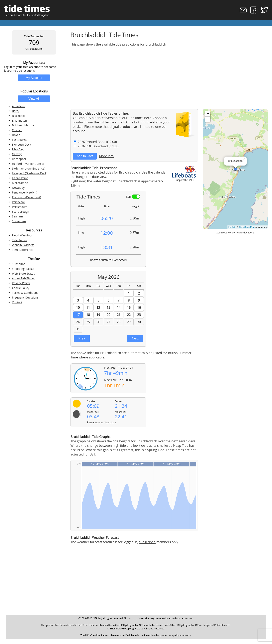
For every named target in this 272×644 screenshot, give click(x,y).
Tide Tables (20, 240)
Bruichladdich (235, 161)
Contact (17, 302)
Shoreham (19, 221)
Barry (16, 111)
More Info (106, 156)
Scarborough (21, 212)
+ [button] (208, 114)
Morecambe (20, 183)
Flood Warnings (22, 235)
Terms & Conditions (25, 293)
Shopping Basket (23, 269)
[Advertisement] (169, 78)
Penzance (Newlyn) (25, 192)
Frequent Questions (25, 297)
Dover (16, 135)
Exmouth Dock (21, 144)
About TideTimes (23, 278)
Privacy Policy (21, 283)
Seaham (17, 216)
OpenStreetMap (247, 227)
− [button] (208, 119)
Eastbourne (20, 140)
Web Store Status (23, 273)
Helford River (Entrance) (28, 164)
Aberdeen (19, 106)
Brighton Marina (23, 125)
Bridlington (19, 121)
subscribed (147, 542)
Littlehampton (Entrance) (29, 168)
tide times (27, 8)
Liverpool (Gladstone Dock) (30, 173)
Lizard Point (20, 178)
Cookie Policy (21, 288)
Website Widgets (23, 245)
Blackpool (18, 116)
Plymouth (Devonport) (26, 197)
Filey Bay (18, 149)
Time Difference (23, 250)
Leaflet (232, 227)
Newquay (18, 188)
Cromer (17, 130)
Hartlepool (19, 159)
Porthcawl (19, 202)
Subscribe (19, 264)
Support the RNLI (184, 178)
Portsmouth (20, 207)
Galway (17, 154)
